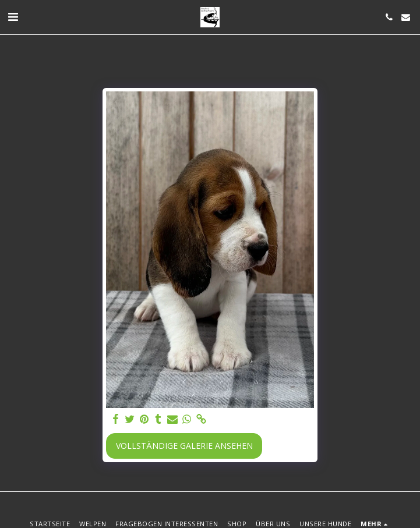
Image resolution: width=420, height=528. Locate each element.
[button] (13, 17)
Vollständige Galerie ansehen (184, 446)
